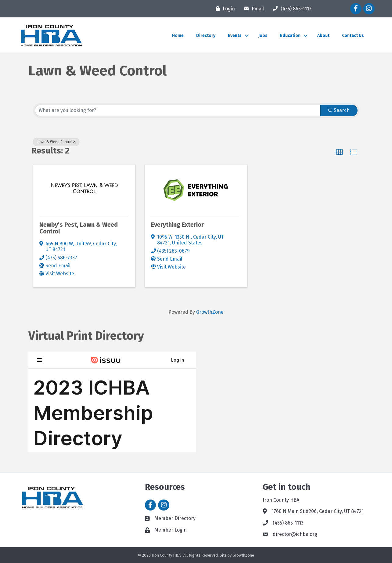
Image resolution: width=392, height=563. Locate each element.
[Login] (224, 9)
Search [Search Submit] (339, 110)
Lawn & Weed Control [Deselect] (56, 142)
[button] (340, 152)
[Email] (252, 9)
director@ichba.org (295, 534)
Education (290, 36)
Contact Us (353, 36)
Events (235, 36)
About (323, 36)
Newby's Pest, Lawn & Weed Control (79, 228)
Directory (206, 36)
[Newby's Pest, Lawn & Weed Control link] (84, 188)
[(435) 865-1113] (291, 9)
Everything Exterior (177, 225)
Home (178, 36)
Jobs (263, 36)
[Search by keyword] (178, 110)
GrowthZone (210, 312)
